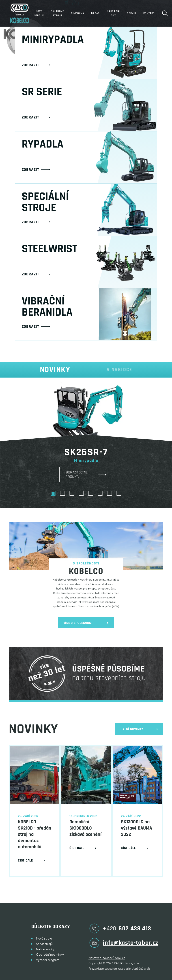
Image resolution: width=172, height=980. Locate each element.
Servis (132, 13)
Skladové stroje (57, 13)
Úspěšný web (141, 968)
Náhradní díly (113, 13)
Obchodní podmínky (50, 954)
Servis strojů (44, 944)
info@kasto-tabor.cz (123, 943)
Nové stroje (39, 13)
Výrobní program (48, 960)
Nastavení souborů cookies (107, 958)
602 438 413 (120, 928)
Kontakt (149, 13)
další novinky (139, 729)
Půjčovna (77, 13)
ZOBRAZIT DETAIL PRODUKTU (77, 475)
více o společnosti (86, 623)
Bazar (95, 13)
